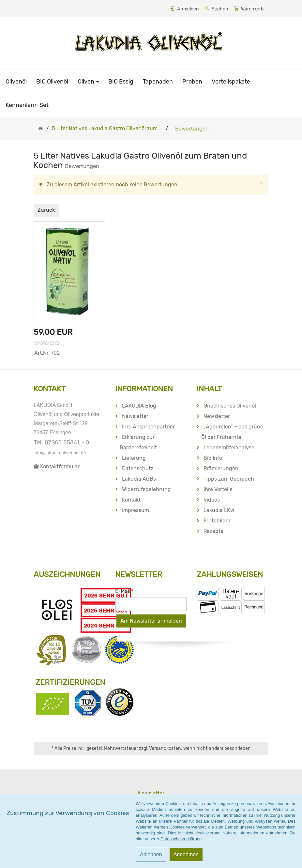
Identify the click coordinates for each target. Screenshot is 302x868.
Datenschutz (138, 468)
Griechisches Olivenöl (230, 406)
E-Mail (124, 591)
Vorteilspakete (231, 82)
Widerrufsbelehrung (146, 489)
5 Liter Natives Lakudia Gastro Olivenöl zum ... (107, 128)
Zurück (46, 210)
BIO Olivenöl (52, 82)
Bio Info (213, 458)
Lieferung (134, 458)
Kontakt (131, 500)
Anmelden (188, 9)
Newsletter (135, 416)
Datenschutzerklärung (181, 839)
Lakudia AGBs (139, 479)
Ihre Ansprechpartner (148, 427)
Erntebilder (217, 521)
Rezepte (213, 531)
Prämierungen (221, 468)
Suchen (220, 9)
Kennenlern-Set (27, 105)
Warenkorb (252, 9)
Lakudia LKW (219, 510)
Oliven (88, 82)
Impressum (136, 510)
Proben (192, 82)
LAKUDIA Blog (139, 406)
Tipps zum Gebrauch (229, 479)
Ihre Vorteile (218, 489)
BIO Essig (121, 82)
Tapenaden (158, 82)
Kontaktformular (57, 466)
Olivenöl (16, 82)
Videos (212, 500)
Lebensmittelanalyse (229, 448)
